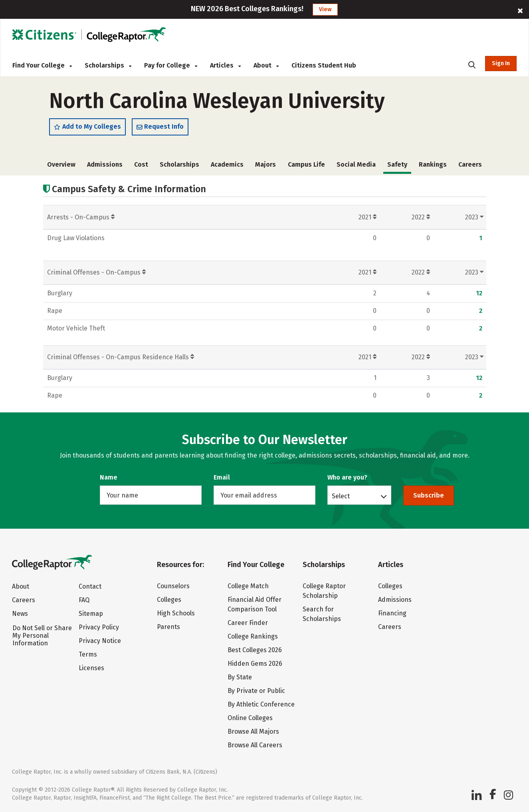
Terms (88, 654)
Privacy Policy (99, 627)
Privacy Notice (100, 641)
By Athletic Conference (261, 704)
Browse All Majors (253, 731)
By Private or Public (256, 691)
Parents (168, 627)
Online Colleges (250, 718)
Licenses (91, 668)
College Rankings (253, 636)
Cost (141, 164)
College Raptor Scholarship (324, 591)
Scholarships (108, 65)
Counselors (173, 586)
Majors (265, 164)
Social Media (356, 164)
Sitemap (91, 614)
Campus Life (306, 164)
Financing (392, 613)
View (325, 9)
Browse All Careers (255, 745)
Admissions (105, 164)
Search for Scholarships (322, 614)
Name (109, 477)
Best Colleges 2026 (255, 650)
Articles (225, 65)
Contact (90, 586)
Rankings (433, 164)
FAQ (84, 600)
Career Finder (248, 623)
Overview (61, 164)
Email (222, 477)
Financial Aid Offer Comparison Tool (255, 604)
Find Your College (42, 65)
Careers (470, 164)
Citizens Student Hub (324, 65)
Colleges (169, 600)
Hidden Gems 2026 (255, 664)
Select (341, 496)
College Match (248, 586)
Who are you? (347, 477)
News (20, 614)
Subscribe (429, 495)
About (266, 65)
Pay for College (171, 65)
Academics (227, 164)
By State (240, 677)
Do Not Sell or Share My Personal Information (42, 636)
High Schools (176, 613)
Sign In (501, 63)
